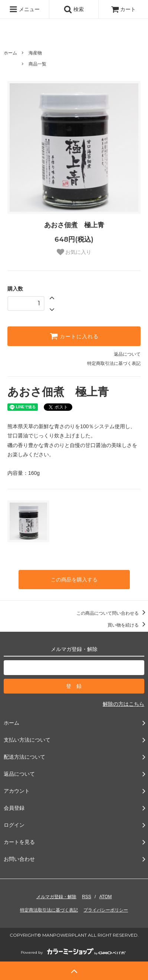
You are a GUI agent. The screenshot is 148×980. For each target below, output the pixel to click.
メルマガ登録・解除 (56, 897)
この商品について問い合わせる (112, 613)
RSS (87, 897)
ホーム (10, 53)
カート (124, 9)
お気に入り (74, 252)
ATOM (106, 897)
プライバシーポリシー (106, 910)
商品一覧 (37, 64)
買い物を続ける (128, 625)
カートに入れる (74, 336)
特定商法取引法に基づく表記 (49, 910)
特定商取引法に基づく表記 (114, 363)
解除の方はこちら (124, 704)
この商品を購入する (74, 580)
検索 (74, 9)
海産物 (35, 53)
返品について (127, 354)
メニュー (24, 9)
